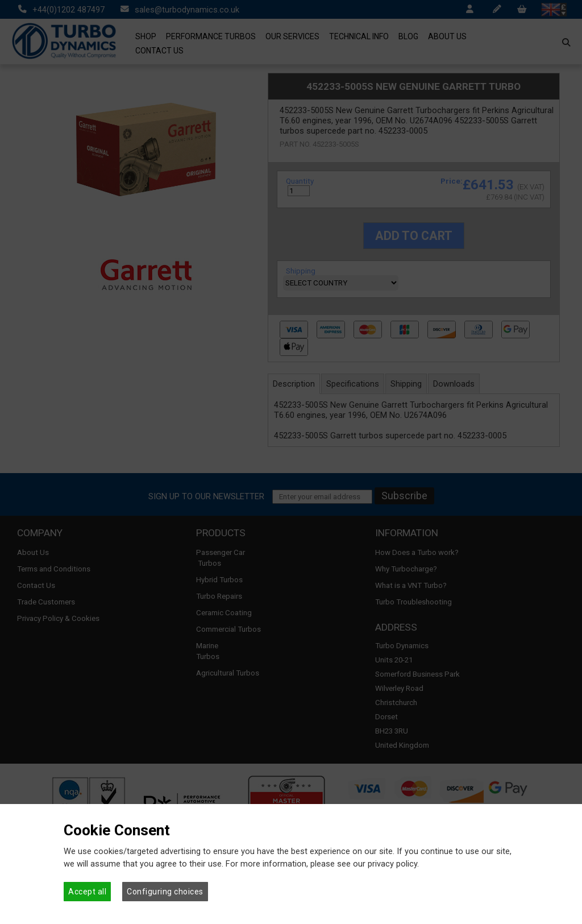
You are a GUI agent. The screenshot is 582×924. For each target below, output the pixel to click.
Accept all (87, 892)
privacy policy (392, 864)
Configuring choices (165, 892)
